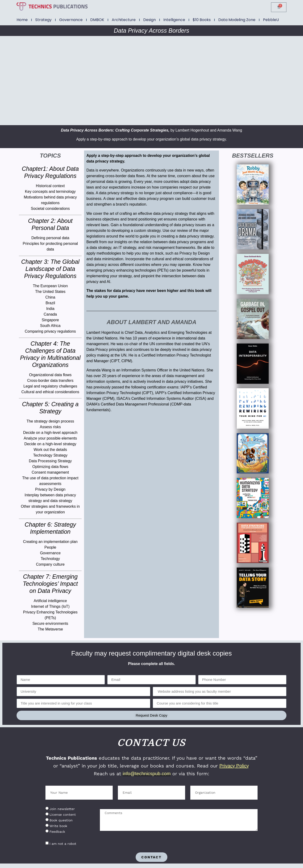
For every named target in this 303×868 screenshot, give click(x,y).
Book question (61, 820)
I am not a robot (63, 844)
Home (22, 20)
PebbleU (271, 20)
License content (63, 815)
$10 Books (202, 20)
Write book (58, 826)
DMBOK (97, 20)
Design (149, 20)
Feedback (57, 832)
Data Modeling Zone (237, 20)
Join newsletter (62, 809)
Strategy (43, 20)
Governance (71, 20)
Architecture (124, 20)
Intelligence (174, 20)
